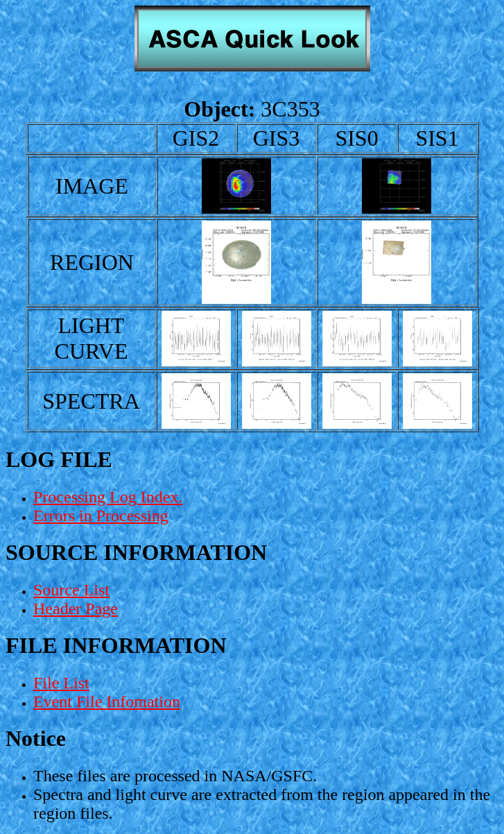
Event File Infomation (107, 701)
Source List (71, 590)
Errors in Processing (101, 516)
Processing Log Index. (108, 497)
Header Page (76, 609)
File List (61, 683)
